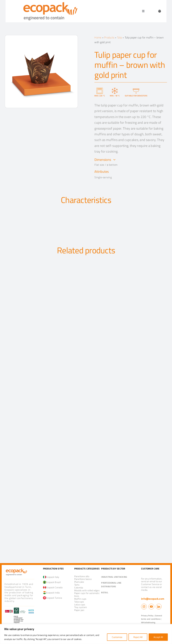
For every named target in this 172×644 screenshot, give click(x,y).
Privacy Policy (147, 616)
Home (98, 37)
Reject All (138, 637)
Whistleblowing (148, 622)
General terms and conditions (152, 617)
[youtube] (151, 607)
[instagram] (144, 607)
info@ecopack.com (153, 599)
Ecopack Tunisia (53, 598)
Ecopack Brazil (52, 582)
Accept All (158, 637)
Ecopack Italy (51, 577)
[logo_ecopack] (16, 569)
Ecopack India (51, 593)
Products (109, 37)
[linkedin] (159, 607)
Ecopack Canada (53, 587)
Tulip (120, 37)
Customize (117, 637)
